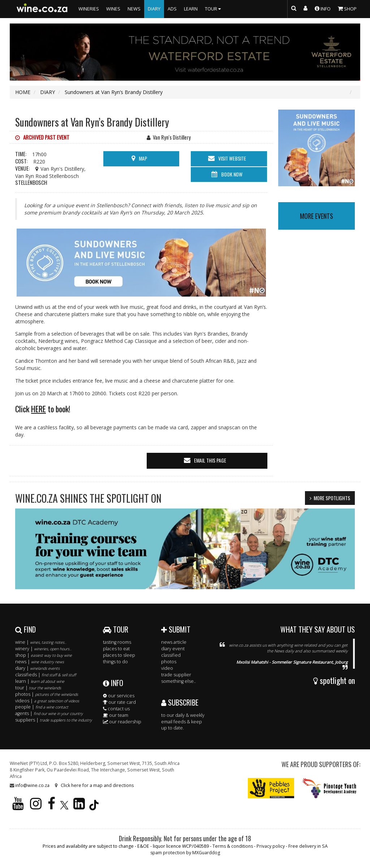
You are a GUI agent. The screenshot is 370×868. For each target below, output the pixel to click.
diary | (37, 668)
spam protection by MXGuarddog (185, 853)
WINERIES (89, 9)
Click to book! (43, 409)
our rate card (119, 702)
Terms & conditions (233, 846)
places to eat (116, 649)
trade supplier (176, 675)
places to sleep (119, 655)
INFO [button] (323, 8)
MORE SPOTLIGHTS (332, 498)
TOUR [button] (214, 9)
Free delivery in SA (308, 846)
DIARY (154, 9)
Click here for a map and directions (97, 785)
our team (116, 715)
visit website (232, 158)
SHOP (347, 8)
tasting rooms (117, 642)
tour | (38, 688)
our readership (122, 722)
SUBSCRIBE (180, 702)
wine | (41, 642)
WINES (113, 9)
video (167, 668)
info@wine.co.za (32, 785)
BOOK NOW (232, 174)
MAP (143, 158)
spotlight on (334, 680)
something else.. (178, 681)
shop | (44, 655)
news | (40, 662)
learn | (40, 681)
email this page (210, 460)
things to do (115, 662)
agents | (49, 713)
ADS (172, 9)
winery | (43, 649)
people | (42, 707)
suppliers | (53, 720)
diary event (173, 649)
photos (169, 662)
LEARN (191, 9)
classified (171, 655)
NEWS (134, 9)
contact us (116, 709)
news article (174, 642)
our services (119, 696)
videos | (47, 701)
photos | (47, 694)
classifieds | (46, 675)
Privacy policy (271, 846)
